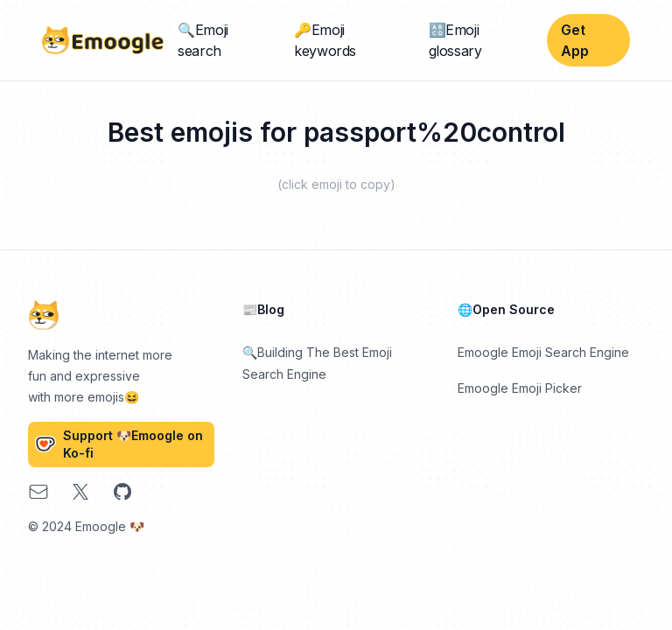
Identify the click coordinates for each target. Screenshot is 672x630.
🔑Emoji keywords (325, 40)
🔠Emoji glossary (455, 40)
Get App (575, 40)
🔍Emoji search (203, 40)
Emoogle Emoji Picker (520, 388)
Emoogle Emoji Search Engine (543, 352)
